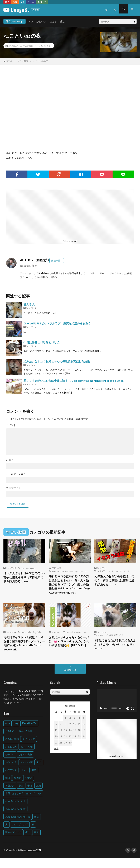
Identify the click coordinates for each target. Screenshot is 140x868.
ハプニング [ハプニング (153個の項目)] (11, 780)
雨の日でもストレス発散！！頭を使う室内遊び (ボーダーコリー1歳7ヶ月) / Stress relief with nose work (24, 652)
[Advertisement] (37, 214)
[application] (117, 711)
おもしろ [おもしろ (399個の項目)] (10, 741)
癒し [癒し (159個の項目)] (28, 842)
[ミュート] (127, 718)
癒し (63, 21)
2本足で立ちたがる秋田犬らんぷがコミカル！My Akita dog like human (115, 653)
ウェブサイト (13, 488)
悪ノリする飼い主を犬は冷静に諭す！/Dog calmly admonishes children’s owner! (74, 381)
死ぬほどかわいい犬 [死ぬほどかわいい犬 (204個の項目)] (15, 811)
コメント (11, 425)
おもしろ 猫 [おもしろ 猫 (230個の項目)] (27, 757)
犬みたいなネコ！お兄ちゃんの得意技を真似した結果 (57, 361)
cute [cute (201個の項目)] (8, 733)
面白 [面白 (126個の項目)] (36, 842)
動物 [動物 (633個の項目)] (34, 780)
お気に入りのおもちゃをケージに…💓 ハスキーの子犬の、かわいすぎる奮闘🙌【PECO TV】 (70, 652)
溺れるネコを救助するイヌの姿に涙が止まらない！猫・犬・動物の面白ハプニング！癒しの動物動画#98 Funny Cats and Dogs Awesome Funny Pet (70, 588)
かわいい (41, 21)
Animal (69, 640)
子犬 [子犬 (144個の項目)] (21, 796)
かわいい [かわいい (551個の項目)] (10, 764)
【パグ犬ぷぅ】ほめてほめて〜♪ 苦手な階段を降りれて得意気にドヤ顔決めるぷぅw (24, 578)
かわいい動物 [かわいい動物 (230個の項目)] (25, 764)
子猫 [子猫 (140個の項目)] (30, 796)
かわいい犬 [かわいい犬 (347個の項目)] (11, 772)
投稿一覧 (56, 260)
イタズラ (102, 571)
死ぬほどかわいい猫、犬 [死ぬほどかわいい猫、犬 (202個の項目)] (18, 827)
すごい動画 (28, 46)
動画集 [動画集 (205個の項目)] (18, 788)
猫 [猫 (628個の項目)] (33, 834)
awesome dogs (72, 571)
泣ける (53, 21)
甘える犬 (29, 304)
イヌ (22, 2)
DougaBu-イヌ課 (34, 860)
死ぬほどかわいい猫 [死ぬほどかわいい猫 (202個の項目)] (15, 819)
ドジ (31, 21)
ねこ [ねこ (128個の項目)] (39, 772)
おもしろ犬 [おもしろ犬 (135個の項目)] (11, 757)
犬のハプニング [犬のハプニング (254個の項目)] (20, 834)
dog (22, 568)
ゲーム (31, 2)
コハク (110, 571)
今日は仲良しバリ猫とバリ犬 (41, 342)
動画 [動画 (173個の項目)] (8, 788)
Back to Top (70, 680)
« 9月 (56, 758)
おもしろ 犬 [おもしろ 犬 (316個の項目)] (29, 749)
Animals (78, 640)
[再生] (101, 718)
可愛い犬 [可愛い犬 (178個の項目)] (10, 796)
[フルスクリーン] (133, 718)
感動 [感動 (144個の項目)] (38, 796)
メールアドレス (16, 474)
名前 (9, 460)
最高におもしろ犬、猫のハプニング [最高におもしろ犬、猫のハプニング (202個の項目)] (23, 803)
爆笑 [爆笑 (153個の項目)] (37, 827)
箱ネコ (47, 46)
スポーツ (42, 2)
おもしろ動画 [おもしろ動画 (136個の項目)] (12, 749)
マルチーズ (103, 643)
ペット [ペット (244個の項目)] (24, 780)
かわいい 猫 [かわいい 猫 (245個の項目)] (27, 772)
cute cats (83, 571)
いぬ (41, 46)
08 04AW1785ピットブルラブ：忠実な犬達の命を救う (57, 323)
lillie (39, 640)
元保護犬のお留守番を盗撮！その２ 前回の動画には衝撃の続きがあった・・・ (115, 581)
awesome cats (58, 571)
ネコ (15, 2)
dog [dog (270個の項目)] (16, 733)
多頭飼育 (113, 643)
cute (84, 640)
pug (27, 568)
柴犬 (121, 643)
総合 (7, 2)
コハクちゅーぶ (122, 571)
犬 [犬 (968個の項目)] (6, 834)
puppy (33, 568)
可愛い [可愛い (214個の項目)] (29, 788)
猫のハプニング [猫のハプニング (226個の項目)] (13, 842)
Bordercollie (26, 640)
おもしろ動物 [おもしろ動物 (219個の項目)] (25, 741)
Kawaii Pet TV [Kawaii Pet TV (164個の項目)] (29, 733)
